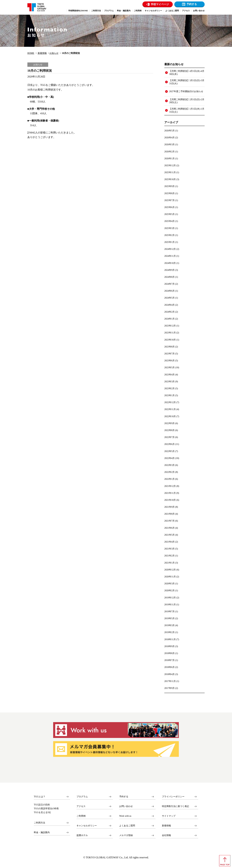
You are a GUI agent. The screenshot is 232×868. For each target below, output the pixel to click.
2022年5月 (169, 451)
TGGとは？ (40, 797)
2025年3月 (169, 228)
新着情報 (42, 53)
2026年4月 (169, 137)
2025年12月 (170, 165)
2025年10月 (170, 179)
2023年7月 (169, 354)
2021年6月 (169, 528)
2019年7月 (169, 611)
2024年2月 (169, 312)
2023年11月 (170, 333)
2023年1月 (169, 395)
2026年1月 (169, 158)
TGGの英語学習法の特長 (46, 809)
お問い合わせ (126, 806)
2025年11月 (170, 172)
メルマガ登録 (126, 835)
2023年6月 (169, 360)
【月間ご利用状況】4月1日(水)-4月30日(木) (187, 73)
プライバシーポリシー (173, 797)
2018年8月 (169, 653)
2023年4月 (169, 375)
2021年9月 (169, 507)
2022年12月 (170, 402)
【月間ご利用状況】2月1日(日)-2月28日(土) (187, 101)
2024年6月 (169, 291)
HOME (31, 53)
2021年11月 (170, 493)
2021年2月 (169, 556)
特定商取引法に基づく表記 (175, 806)
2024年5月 (169, 298)
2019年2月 (169, 632)
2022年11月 (170, 409)
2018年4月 (169, 674)
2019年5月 (169, 618)
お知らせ (54, 53)
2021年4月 (169, 542)
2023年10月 (170, 340)
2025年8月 (169, 193)
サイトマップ (169, 816)
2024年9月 (169, 270)
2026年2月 (169, 152)
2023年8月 (169, 347)
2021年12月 (170, 486)
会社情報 (166, 835)
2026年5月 (169, 131)
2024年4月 (169, 305)
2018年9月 (169, 646)
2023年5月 (169, 367)
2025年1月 (169, 242)
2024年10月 (170, 263)
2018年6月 (169, 667)
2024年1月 (169, 319)
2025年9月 (169, 186)
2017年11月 (170, 681)
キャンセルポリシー (87, 826)
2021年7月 (169, 521)
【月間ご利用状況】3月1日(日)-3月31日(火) (187, 82)
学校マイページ (160, 4)
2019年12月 (170, 598)
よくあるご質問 (127, 826)
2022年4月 (169, 458)
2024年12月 (170, 249)
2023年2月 (169, 388)
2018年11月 (170, 639)
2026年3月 (169, 144)
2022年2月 (169, 472)
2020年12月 (170, 570)
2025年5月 (169, 214)
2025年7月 (169, 200)
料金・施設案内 (42, 832)
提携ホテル (82, 835)
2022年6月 (169, 444)
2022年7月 (169, 437)
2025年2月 (169, 235)
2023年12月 (170, 326)
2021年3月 (169, 549)
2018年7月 (169, 660)
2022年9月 (169, 423)
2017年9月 (169, 688)
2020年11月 (170, 577)
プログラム (82, 797)
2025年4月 (169, 221)
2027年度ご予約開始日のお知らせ (186, 91)
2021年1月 (169, 563)
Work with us (125, 816)
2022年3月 (169, 465)
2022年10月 (170, 416)
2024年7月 (169, 284)
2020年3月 (169, 584)
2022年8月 (169, 430)
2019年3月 (169, 625)
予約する (192, 4)
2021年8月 (169, 514)
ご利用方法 (39, 823)
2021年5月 (169, 535)
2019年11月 (170, 604)
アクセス (81, 806)
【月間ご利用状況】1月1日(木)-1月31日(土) (187, 110)
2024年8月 (169, 277)
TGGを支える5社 (42, 812)
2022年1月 (169, 479)
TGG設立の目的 (42, 805)
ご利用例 (81, 816)
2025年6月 (169, 207)
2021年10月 (170, 500)
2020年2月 (169, 590)
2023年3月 (169, 381)
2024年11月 (170, 256)
